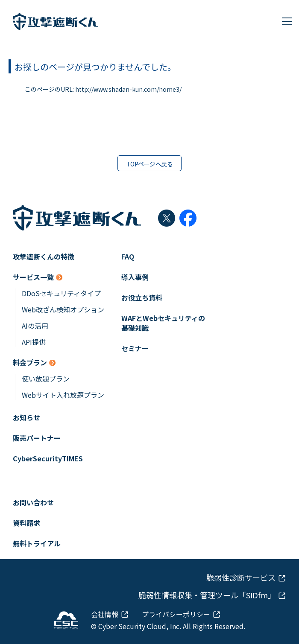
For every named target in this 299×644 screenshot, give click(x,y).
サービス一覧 (33, 277)
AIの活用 (35, 326)
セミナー (135, 348)
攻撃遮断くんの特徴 (44, 257)
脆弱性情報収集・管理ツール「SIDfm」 (207, 595)
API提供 (34, 342)
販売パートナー (37, 438)
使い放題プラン (46, 379)
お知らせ (26, 418)
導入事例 (135, 277)
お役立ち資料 (142, 298)
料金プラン (30, 363)
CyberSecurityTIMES (48, 459)
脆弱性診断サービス (241, 578)
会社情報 (105, 614)
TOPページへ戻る (149, 164)
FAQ (128, 257)
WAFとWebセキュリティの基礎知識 (163, 323)
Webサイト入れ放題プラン (63, 395)
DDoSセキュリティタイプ (61, 293)
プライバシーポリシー (176, 614)
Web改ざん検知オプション (63, 310)
